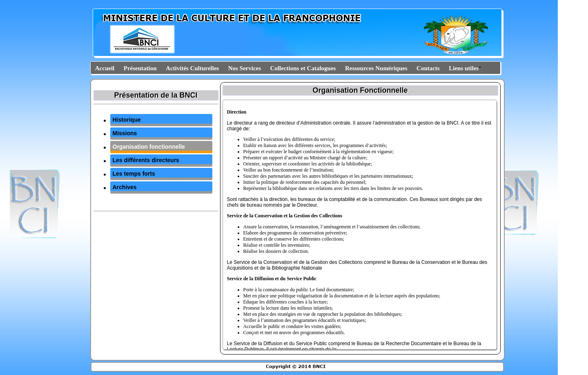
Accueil (105, 68)
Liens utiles (464, 68)
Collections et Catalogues (303, 68)
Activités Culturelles (192, 68)
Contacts (428, 68)
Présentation (140, 68)
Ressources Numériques (376, 68)
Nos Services (245, 68)
